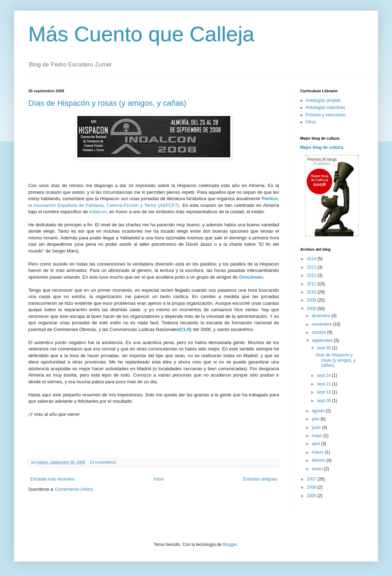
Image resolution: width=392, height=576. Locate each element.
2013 (312, 267)
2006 (312, 487)
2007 (312, 479)
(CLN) (185, 329)
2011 (312, 284)
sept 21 (324, 384)
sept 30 (324, 348)
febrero (319, 460)
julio (316, 419)
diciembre (322, 316)
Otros (311, 122)
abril (316, 444)
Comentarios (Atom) (74, 489)
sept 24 (324, 376)
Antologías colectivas (325, 107)
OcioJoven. (252, 277)
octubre (319, 332)
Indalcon (98, 212)
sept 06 (324, 401)
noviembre (322, 324)
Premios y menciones (326, 115)
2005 (312, 496)
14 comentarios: (104, 462)
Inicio (159, 479)
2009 (312, 300)
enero (318, 469)
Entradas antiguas (260, 479)
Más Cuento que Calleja (141, 34)
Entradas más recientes (52, 479)
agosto (319, 411)
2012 (312, 275)
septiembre (323, 341)
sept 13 (324, 392)
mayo (318, 436)
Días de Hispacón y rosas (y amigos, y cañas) (107, 103)
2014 (312, 259)
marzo (318, 452)
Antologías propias (323, 100)
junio (317, 427)
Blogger (230, 545)
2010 (312, 292)
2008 (312, 309)
